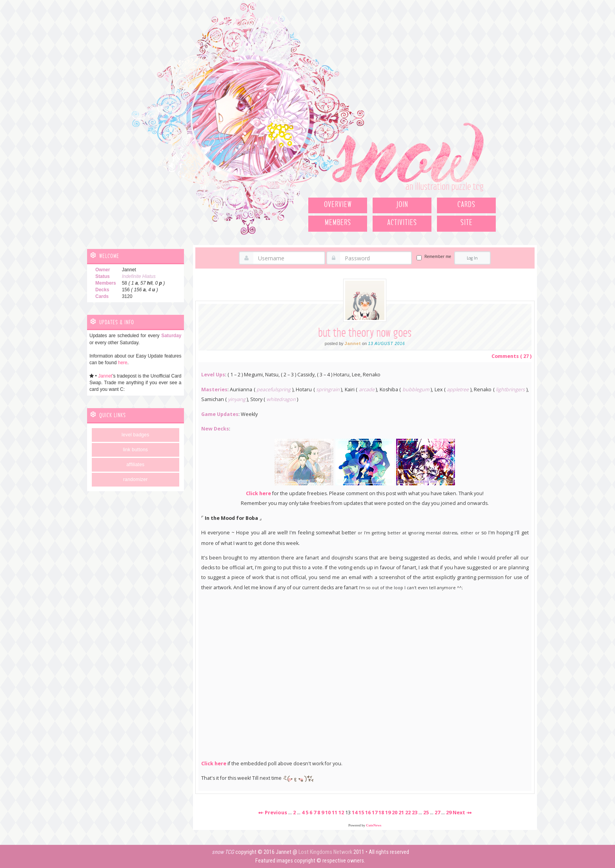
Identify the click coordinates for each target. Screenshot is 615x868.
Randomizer (135, 479)
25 (426, 812)
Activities (402, 223)
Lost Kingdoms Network (325, 852)
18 (381, 812)
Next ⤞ (462, 812)
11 (335, 812)
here (123, 363)
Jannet (105, 376)
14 (355, 812)
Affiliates (135, 465)
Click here (258, 493)
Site (467, 223)
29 (449, 812)
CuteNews (374, 825)
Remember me (438, 257)
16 (368, 812)
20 (395, 812)
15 (361, 812)
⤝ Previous (273, 812)
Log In (472, 258)
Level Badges (135, 435)
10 (328, 812)
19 (388, 812)
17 (375, 812)
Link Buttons (135, 450)
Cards (466, 205)
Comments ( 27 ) (511, 356)
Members (338, 223)
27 (437, 812)
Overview (338, 205)
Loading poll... (365, 674)
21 (401, 812)
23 (415, 812)
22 (408, 812)
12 (341, 812)
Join (402, 205)
